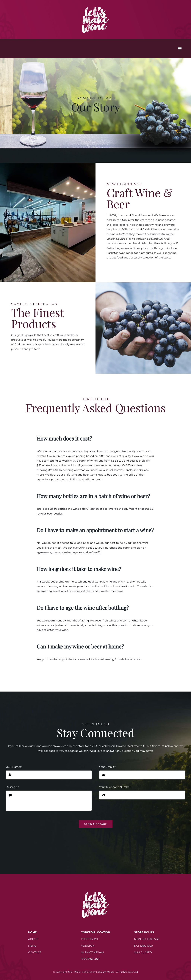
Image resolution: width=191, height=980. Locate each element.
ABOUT (33, 939)
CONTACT (35, 952)
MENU (32, 946)
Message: (12, 787)
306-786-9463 (90, 959)
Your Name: (14, 767)
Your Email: (107, 767)
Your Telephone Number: (115, 787)
